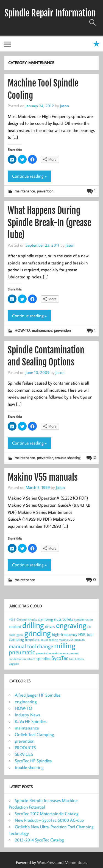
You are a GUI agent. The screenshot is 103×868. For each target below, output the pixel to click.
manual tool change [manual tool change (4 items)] (31, 646)
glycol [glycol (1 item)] (20, 635)
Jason (64, 106)
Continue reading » (29, 176)
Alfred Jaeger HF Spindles (38, 695)
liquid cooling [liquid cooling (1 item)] (49, 640)
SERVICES (24, 754)
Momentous (75, 862)
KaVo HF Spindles (31, 721)
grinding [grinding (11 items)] (38, 633)
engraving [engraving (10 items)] (71, 625)
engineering (26, 702)
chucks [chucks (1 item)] (33, 619)
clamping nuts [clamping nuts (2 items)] (50, 619)
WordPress (46, 862)
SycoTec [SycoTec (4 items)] (60, 658)
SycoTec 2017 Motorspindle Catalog (47, 814)
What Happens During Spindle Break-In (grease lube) (49, 223)
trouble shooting (68, 458)
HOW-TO (22, 330)
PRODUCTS (25, 748)
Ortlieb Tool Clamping (34, 734)
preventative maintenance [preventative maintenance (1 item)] (52, 653)
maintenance (25, 191)
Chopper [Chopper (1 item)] (22, 619)
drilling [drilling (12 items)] (33, 625)
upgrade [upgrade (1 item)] (14, 664)
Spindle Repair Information (50, 13)
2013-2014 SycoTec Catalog (39, 840)
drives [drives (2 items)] (50, 626)
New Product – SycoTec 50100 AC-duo (49, 820)
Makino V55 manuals (43, 477)
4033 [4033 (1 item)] (12, 619)
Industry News (27, 715)
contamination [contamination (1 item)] (83, 619)
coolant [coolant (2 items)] (15, 626)
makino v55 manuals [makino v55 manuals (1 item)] (72, 640)
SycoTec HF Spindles (33, 761)
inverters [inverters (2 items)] (32, 639)
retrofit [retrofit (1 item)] (31, 659)
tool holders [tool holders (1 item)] (76, 659)
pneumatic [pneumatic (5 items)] (22, 652)
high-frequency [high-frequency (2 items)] (65, 634)
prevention (45, 191)
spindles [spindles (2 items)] (43, 658)
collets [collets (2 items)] (68, 619)
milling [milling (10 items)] (65, 645)
